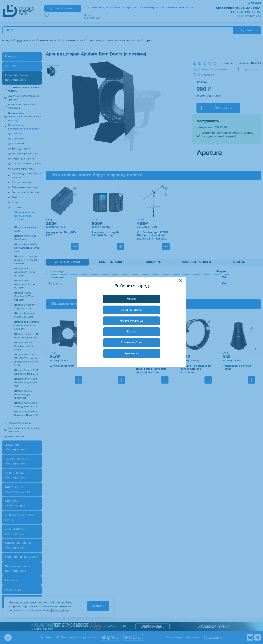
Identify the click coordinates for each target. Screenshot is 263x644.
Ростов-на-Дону (131, 343)
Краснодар (132, 354)
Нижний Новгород (131, 321)
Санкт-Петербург (132, 310)
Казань (132, 332)
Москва (132, 299)
